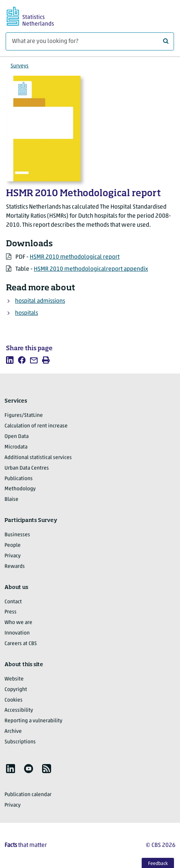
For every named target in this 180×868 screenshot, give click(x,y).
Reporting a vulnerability (33, 721)
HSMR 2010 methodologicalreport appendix (91, 269)
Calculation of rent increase (36, 426)
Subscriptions (20, 742)
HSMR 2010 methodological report (75, 257)
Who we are (18, 623)
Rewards (15, 567)
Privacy (13, 556)
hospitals (26, 313)
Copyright (16, 690)
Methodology (20, 489)
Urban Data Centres (27, 468)
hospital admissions (40, 301)
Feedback (158, 864)
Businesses (17, 535)
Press (11, 612)
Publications (19, 479)
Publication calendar (28, 795)
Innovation (17, 633)
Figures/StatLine (24, 416)
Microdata (16, 447)
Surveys (20, 66)
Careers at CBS (21, 644)
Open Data (17, 437)
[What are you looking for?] (90, 41)
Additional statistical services (38, 458)
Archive (13, 731)
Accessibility (19, 710)
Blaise (11, 500)
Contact (13, 602)
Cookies (14, 700)
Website (14, 679)
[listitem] (10, 360)
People (13, 545)
